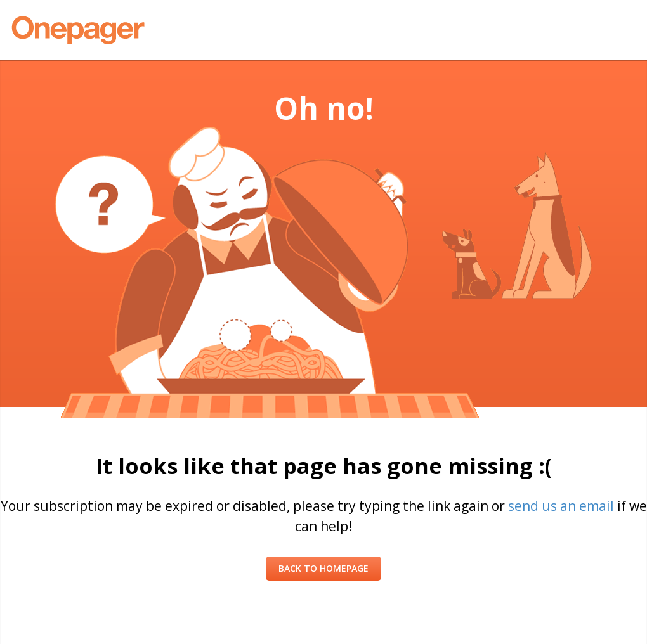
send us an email (561, 506)
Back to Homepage (323, 568)
